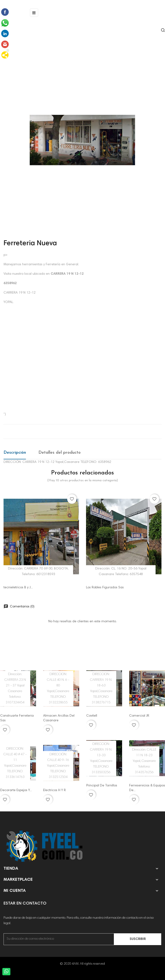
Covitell (92, 716)
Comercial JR (139, 716)
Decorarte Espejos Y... (16, 790)
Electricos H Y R (54, 790)
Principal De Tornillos (102, 786)
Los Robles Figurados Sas (105, 588)
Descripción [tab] (15, 453)
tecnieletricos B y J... (18, 588)
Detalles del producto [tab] (60, 453)
